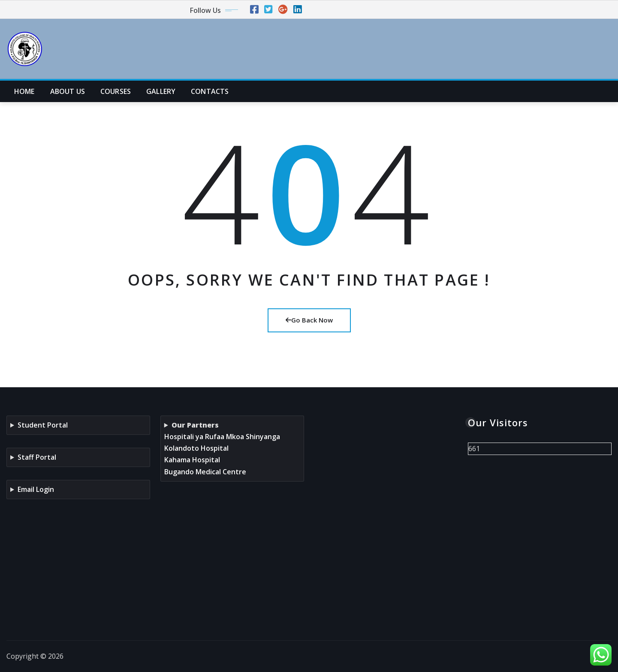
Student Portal (43, 425)
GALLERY (161, 91)
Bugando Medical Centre (205, 472)
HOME (24, 91)
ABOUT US (68, 91)
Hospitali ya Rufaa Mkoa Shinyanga (222, 437)
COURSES (116, 91)
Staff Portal (37, 457)
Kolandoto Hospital (196, 448)
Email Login (36, 489)
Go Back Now (309, 320)
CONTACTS (210, 91)
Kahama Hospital (192, 460)
